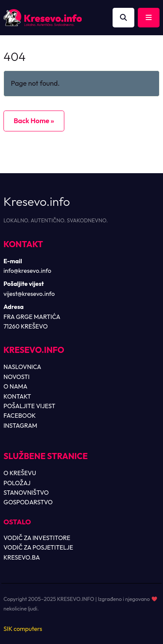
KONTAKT (17, 396)
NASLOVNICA (22, 367)
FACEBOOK (20, 416)
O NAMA (15, 386)
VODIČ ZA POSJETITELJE (38, 547)
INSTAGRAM (20, 426)
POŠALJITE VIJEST (29, 406)
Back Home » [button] (34, 121)
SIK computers (23, 629)
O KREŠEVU (20, 473)
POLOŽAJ (17, 483)
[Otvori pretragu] (123, 18)
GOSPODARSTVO (28, 502)
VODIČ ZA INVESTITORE (37, 538)
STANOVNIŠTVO (26, 493)
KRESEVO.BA (22, 557)
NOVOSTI (17, 377)
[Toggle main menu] (149, 18)
